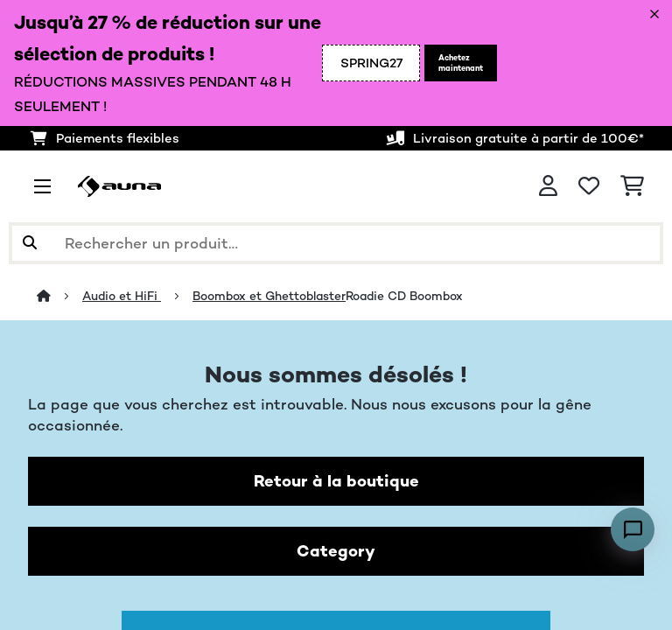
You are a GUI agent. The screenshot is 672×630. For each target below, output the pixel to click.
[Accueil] (59, 296)
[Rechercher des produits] (336, 243)
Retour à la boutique (336, 481)
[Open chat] (633, 529)
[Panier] (632, 186)
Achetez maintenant (461, 63)
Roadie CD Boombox (404, 296)
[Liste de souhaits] (589, 186)
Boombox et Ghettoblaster (269, 296)
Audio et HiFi (122, 296)
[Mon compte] (548, 186)
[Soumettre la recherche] (30, 243)
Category (336, 551)
